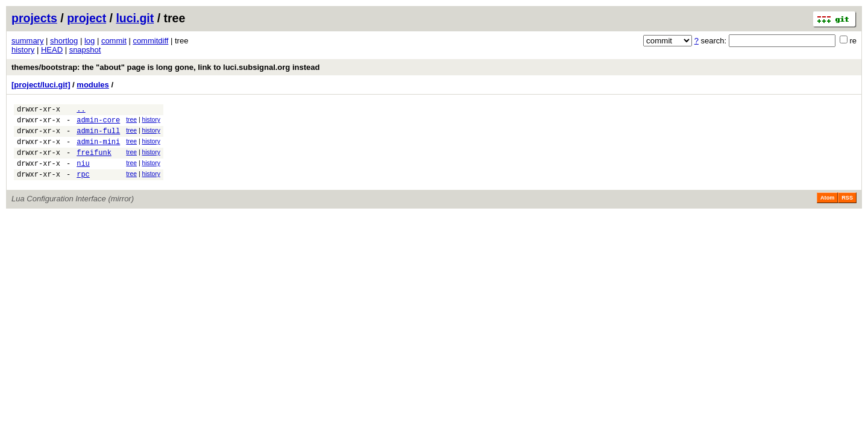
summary (27, 41)
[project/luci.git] (41, 85)
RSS (847, 210)
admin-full (98, 136)
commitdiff (150, 41)
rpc (83, 187)
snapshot (85, 50)
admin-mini (98, 149)
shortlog (64, 41)
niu (83, 174)
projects (34, 18)
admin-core (98, 123)
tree (131, 121)
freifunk (94, 161)
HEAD (52, 50)
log (90, 41)
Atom (827, 210)
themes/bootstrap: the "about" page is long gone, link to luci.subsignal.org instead (165, 67)
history (23, 50)
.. (81, 111)
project (86, 18)
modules (93, 85)
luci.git (135, 18)
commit (114, 41)
